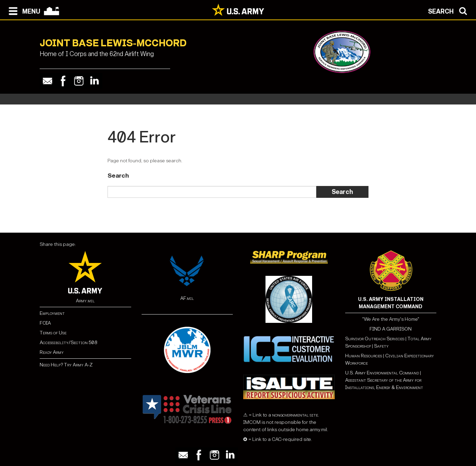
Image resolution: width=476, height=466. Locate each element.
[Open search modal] (449, 10)
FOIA (45, 323)
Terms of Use (53, 333)
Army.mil (85, 301)
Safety (381, 346)
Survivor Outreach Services (375, 339)
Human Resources (364, 356)
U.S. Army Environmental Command (382, 373)
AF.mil (187, 298)
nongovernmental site (295, 415)
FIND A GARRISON (391, 329)
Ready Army (52, 352)
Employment (52, 313)
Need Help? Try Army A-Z (66, 365)
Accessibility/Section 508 (68, 343)
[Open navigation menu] (23, 10)
